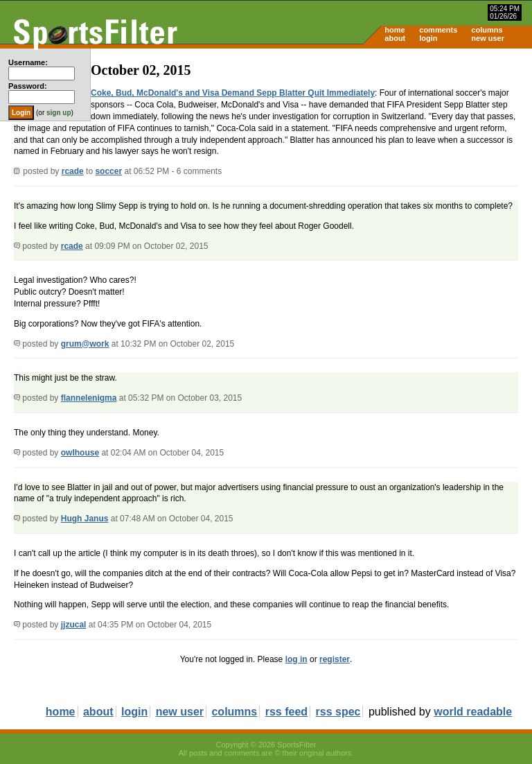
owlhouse (80, 453)
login (428, 38)
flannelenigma (89, 398)
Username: (28, 62)
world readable (473, 712)
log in (296, 659)
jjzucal (74, 625)
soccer (108, 171)
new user (488, 38)
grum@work (85, 344)
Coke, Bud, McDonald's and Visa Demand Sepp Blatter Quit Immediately (233, 93)
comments (438, 30)
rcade (73, 171)
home (394, 30)
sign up (59, 113)
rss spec (338, 712)
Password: (28, 86)
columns (487, 30)
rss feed (286, 712)
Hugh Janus (85, 519)
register (335, 659)
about (395, 38)
